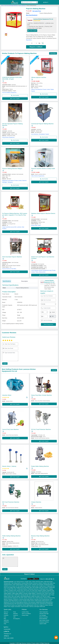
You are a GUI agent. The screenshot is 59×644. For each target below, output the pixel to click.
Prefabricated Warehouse (33, 589)
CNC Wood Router (11, 592)
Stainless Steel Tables (48, 583)
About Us (6, 611)
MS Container (45, 587)
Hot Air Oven (27, 590)
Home (2, 5)
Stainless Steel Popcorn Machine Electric (43, 213)
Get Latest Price (37, 11)
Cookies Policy (25, 611)
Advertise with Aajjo (44, 613)
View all (54, 370)
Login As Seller (43, 623)
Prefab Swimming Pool (9, 603)
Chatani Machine (36, 502)
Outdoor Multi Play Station (38, 581)
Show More (53, 53)
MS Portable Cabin (28, 587)
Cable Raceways (39, 597)
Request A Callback (29, 574)
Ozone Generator (25, 606)
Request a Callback (36, 46)
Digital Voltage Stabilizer (17, 593)
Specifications (7, 281)
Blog (5, 618)
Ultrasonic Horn (31, 597)
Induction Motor (7, 395)
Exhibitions (6, 622)
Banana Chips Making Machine (40, 535)
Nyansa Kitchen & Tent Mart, (9, 268)
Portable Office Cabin (12, 589)
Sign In (46, 2)
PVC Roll (42, 596)
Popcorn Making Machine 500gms (12, 168)
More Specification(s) (32, 15)
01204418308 (7, 629)
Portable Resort (20, 587)
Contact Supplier (32, 30)
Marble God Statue (36, 596)
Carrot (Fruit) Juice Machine (10, 429)
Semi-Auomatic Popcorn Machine (12, 256)
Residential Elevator (49, 584)
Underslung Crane (40, 593)
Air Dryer (20, 600)
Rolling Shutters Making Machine (42, 600)
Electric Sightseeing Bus (28, 605)
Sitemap (6, 613)
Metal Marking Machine (26, 596)
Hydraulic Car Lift (8, 586)
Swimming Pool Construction (30, 603)
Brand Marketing (43, 618)
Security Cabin (35, 586)
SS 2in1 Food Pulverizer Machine (41, 429)
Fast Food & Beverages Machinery (11, 5)
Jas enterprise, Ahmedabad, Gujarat (40, 134)
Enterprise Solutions (44, 622)
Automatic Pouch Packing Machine (42, 599)
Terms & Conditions (26, 613)
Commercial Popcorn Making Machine (42, 123)
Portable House (42, 586)
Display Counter (28, 584)
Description (25, 281)
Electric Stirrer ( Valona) (9, 466)
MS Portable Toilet (11, 587)
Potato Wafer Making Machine (40, 466)
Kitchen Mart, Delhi (36, 225)
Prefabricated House (44, 589)
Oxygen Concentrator (16, 606)
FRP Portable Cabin (37, 587)
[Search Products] (22, 2)
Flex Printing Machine (20, 592)
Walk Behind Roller (48, 581)
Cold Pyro (31, 606)
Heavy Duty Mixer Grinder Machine (41, 395)
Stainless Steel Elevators (26, 586)
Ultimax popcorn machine (39, 77)
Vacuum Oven (20, 590)
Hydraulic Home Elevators (38, 584)
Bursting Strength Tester (26, 594)
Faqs (5, 623)
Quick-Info (6, 620)
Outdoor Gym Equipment (17, 605)
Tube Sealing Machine (16, 583)
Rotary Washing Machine (44, 592)
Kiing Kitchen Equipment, (8, 137)
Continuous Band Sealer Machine (26, 599)
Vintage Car (42, 605)
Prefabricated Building (22, 589)
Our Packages (43, 615)
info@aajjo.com (7, 633)
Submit (5, 363)
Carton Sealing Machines (18, 584)
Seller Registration (44, 611)
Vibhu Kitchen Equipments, (38, 176)
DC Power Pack (34, 590)
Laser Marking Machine (19, 581)
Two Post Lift (13, 602)
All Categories (17, 618)
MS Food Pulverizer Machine (11, 502)
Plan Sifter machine (23, 597)
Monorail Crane (10, 594)
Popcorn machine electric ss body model (43, 168)
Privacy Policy (25, 615)
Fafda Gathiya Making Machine (11, 535)
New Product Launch (44, 620)
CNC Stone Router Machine (32, 592)
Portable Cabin (28, 581)
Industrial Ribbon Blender (27, 583)
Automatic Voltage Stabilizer (29, 593)
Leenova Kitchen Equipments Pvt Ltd (43, 19)
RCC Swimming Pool (42, 603)
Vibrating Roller (7, 583)
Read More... (29, 40)
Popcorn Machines (22, 5)
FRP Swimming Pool (19, 603)
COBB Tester (17, 594)
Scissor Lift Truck (16, 586)
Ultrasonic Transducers (13, 599)
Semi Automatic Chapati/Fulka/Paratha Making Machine (40, 602)
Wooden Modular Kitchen (29, 600)
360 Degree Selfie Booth (40, 606)
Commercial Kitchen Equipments (11, 597)
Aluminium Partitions (38, 583)
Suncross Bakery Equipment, (9, 92)
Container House (12, 590)
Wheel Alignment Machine (22, 602)
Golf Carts (36, 605)
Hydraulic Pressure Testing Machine (40, 594)
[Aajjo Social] (46, 578)
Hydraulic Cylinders (42, 590)
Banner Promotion (44, 616)
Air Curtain (47, 596)
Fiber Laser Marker (16, 596)
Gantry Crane (48, 593)
